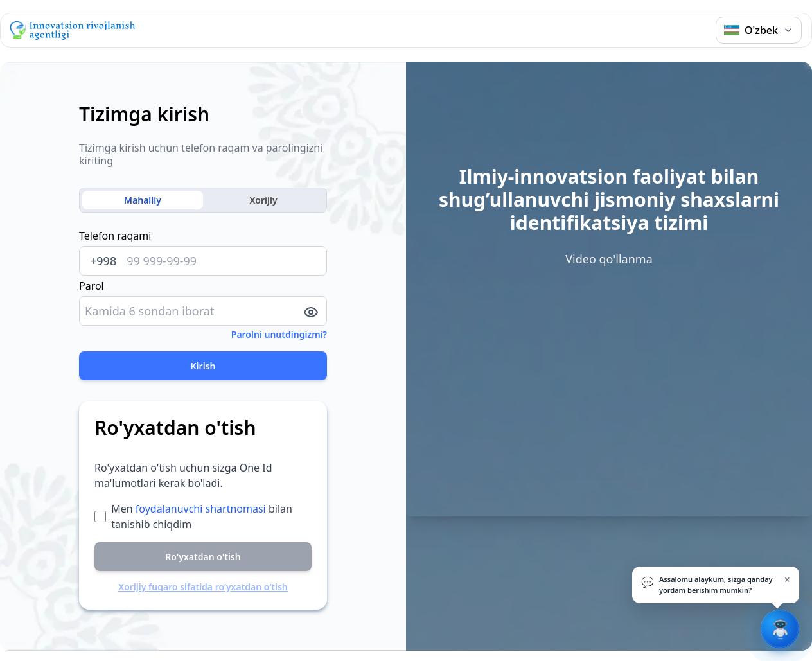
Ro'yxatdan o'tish (203, 557)
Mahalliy (143, 200)
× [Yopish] (787, 579)
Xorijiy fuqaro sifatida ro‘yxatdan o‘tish (203, 587)
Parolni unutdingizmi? (279, 334)
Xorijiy (263, 200)
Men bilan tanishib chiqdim (202, 516)
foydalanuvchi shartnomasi (201, 509)
